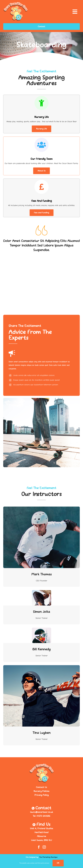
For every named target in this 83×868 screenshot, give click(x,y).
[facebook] (39, 847)
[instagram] (44, 847)
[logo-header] (15, 3)
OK (58, 863)
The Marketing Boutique (48, 857)
